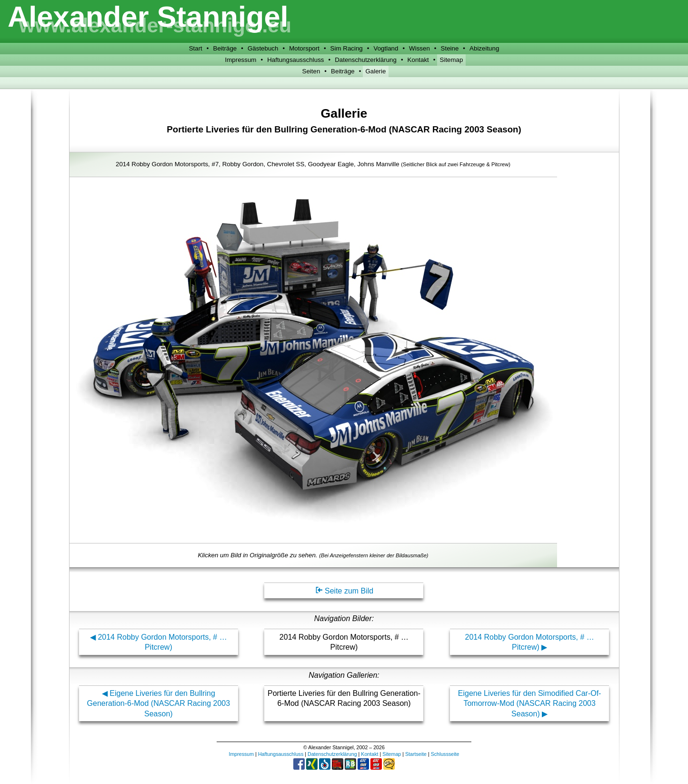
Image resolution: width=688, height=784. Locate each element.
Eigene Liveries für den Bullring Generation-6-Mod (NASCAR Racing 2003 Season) (159, 704)
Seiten (311, 71)
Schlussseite (445, 754)
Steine (450, 48)
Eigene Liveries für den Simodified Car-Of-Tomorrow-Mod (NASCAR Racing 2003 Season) (530, 704)
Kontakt (418, 60)
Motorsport (304, 48)
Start (196, 48)
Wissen (419, 48)
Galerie (375, 71)
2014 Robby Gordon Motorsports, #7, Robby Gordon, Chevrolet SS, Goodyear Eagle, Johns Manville (313, 164)
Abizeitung (484, 48)
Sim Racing (347, 48)
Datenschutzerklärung (366, 60)
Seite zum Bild (344, 591)
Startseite (416, 754)
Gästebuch (263, 48)
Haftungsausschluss (295, 60)
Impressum (241, 60)
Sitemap (452, 60)
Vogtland (386, 48)
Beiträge (225, 48)
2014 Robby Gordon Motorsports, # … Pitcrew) (162, 642)
